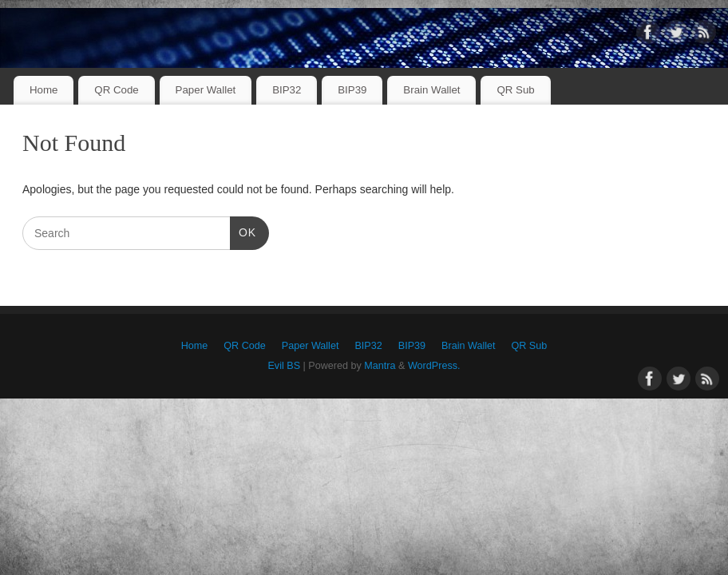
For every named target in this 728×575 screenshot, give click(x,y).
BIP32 (287, 90)
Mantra (380, 366)
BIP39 (352, 90)
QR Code (116, 90)
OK (243, 231)
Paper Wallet (206, 90)
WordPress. (434, 366)
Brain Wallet (431, 90)
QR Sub (515, 90)
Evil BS (284, 366)
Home (44, 90)
